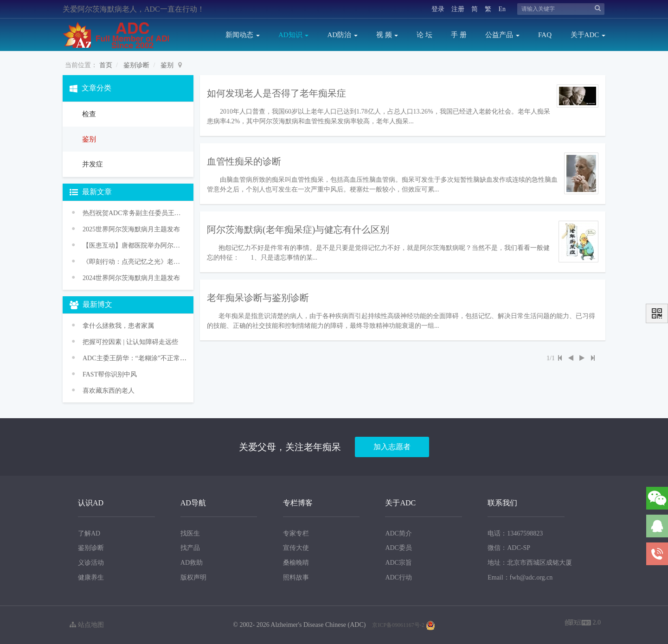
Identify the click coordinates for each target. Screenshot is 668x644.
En (502, 9)
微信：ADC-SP (509, 548)
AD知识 (293, 35)
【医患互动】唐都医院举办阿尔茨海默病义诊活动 (132, 245)
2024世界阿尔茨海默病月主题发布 (131, 278)
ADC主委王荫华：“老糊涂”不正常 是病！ (142, 358)
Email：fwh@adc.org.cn (520, 577)
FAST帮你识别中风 (110, 374)
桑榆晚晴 (296, 563)
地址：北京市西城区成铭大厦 (530, 563)
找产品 (190, 548)
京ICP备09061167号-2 (398, 625)
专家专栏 (296, 533)
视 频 (387, 35)
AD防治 (342, 35)
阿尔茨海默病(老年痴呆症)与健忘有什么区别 (298, 230)
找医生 (190, 533)
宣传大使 (296, 548)
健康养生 (91, 577)
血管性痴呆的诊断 (244, 161)
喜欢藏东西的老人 (109, 391)
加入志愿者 (392, 447)
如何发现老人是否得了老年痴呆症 (276, 93)
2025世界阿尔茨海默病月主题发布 (131, 229)
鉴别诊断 (136, 65)
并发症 (92, 164)
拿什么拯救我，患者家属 (118, 326)
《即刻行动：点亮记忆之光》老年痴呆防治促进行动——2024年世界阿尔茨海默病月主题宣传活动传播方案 (132, 262)
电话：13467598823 (515, 533)
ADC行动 (398, 577)
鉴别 (167, 65)
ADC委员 (398, 548)
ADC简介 (398, 533)
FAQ (545, 35)
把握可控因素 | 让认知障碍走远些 (130, 342)
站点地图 (87, 625)
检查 (88, 114)
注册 (458, 9)
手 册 (459, 35)
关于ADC (588, 35)
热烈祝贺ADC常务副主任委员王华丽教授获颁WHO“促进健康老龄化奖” (132, 213)
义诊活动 (91, 563)
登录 (438, 9)
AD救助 (192, 563)
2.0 (583, 623)
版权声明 (193, 577)
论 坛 (424, 35)
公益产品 (502, 35)
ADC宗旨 (398, 563)
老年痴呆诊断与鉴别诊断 (258, 298)
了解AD (89, 533)
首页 (106, 65)
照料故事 (296, 577)
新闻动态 (243, 35)
